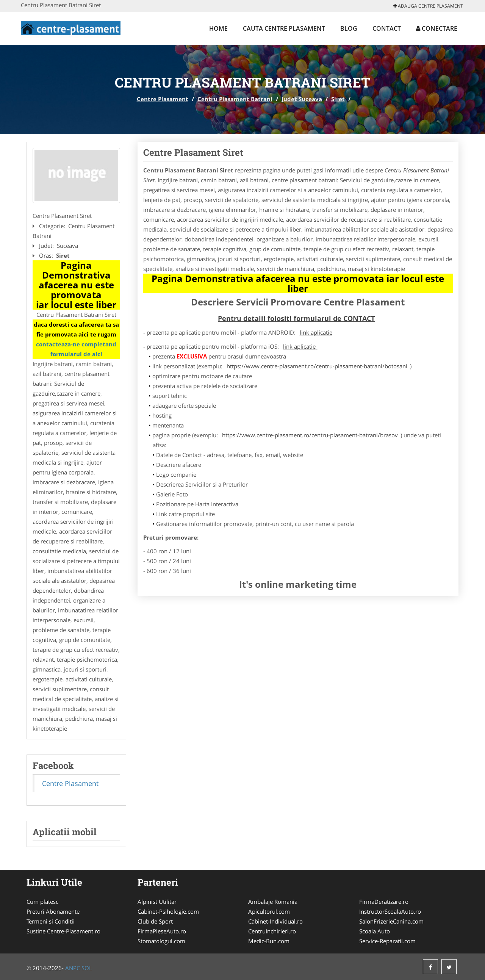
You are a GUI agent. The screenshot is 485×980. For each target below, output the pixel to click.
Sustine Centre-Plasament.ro (63, 931)
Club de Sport (155, 921)
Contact (387, 28)
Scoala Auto (375, 931)
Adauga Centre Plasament (428, 6)
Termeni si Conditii (51, 921)
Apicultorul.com (269, 911)
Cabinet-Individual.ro (275, 921)
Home (218, 28)
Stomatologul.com (161, 941)
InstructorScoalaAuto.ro (390, 911)
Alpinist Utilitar (157, 902)
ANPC (73, 968)
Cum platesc (42, 902)
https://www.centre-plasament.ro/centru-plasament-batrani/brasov (310, 435)
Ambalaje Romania (273, 902)
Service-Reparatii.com (387, 941)
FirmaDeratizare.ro (384, 902)
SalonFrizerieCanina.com (391, 921)
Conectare (437, 28)
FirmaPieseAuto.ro (162, 931)
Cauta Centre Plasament (284, 28)
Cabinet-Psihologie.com (168, 911)
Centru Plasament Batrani (235, 99)
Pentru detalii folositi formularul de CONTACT (296, 318)
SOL (87, 968)
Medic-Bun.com (269, 941)
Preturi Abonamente (53, 911)
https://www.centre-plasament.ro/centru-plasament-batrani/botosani (317, 366)
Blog (349, 28)
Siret (338, 99)
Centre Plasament (163, 99)
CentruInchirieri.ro (272, 931)
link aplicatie (316, 332)
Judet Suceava (302, 99)
